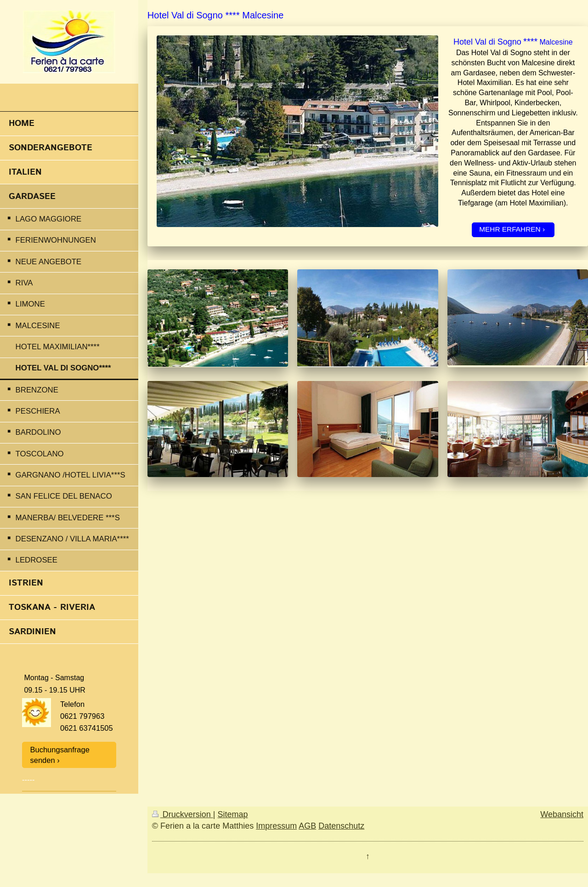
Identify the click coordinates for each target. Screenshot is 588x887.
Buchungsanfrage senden (60, 755)
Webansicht (562, 814)
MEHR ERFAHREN (510, 229)
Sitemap (233, 814)
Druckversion (183, 814)
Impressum (276, 826)
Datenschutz (341, 826)
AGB (307, 826)
